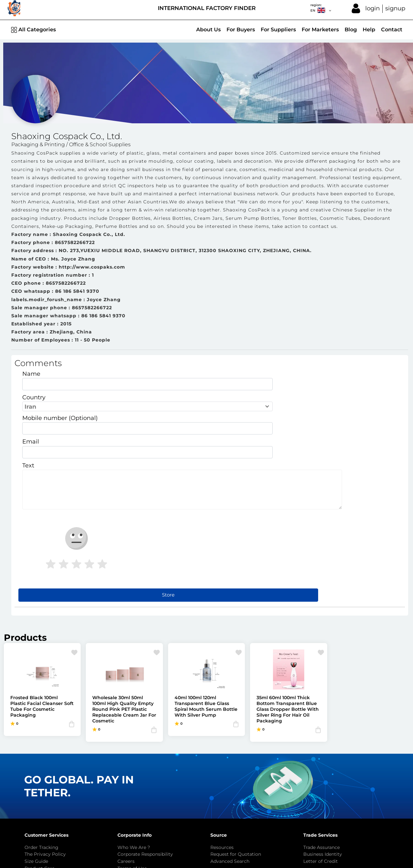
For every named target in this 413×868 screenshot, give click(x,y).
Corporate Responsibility (145, 747)
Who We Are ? (134, 740)
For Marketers (320, 30)
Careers (126, 754)
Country (160, 378)
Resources (222, 740)
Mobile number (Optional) (60, 402)
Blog (351, 30)
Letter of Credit (321, 754)
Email (157, 402)
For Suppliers (278, 30)
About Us (208, 30)
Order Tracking (41, 740)
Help (369, 30)
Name (31, 378)
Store (210, 487)
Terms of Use (132, 761)
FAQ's (31, 768)
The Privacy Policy (45, 747)
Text (28, 426)
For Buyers (241, 30)
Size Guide (36, 754)
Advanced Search (230, 754)
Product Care (40, 761)
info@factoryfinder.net (174, 799)
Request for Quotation (236, 747)
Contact (392, 30)
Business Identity (323, 747)
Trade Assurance (322, 740)
